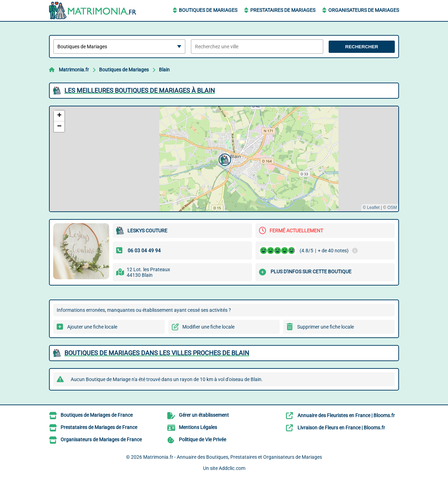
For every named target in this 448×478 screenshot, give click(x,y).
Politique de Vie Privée (202, 440)
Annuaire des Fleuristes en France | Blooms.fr (346, 415)
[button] (224, 159)
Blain (164, 70)
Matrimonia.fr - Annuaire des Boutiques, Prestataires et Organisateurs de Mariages (233, 457)
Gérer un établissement (204, 415)
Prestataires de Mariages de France (99, 427)
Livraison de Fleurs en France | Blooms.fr (341, 428)
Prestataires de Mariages (283, 10)
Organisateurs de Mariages (364, 10)
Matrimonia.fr (74, 70)
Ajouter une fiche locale (92, 327)
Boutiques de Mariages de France (97, 415)
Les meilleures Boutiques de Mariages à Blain (140, 90)
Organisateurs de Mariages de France (101, 440)
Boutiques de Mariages (208, 10)
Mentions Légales (198, 427)
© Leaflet (371, 208)
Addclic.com (232, 468)
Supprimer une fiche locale (325, 327)
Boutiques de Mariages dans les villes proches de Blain (157, 353)
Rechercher (362, 47)
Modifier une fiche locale (208, 327)
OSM (392, 208)
